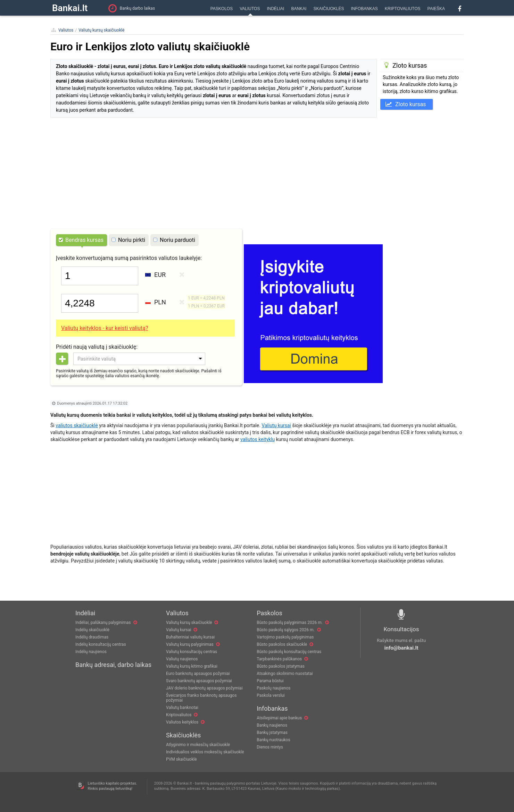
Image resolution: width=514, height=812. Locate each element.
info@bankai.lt (401, 648)
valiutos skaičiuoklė (77, 425)
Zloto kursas (406, 104)
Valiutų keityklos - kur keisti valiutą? (105, 328)
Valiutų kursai (276, 425)
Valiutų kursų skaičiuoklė (101, 30)
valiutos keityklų (258, 439)
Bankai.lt (70, 8)
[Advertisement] (257, 175)
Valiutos (66, 30)
